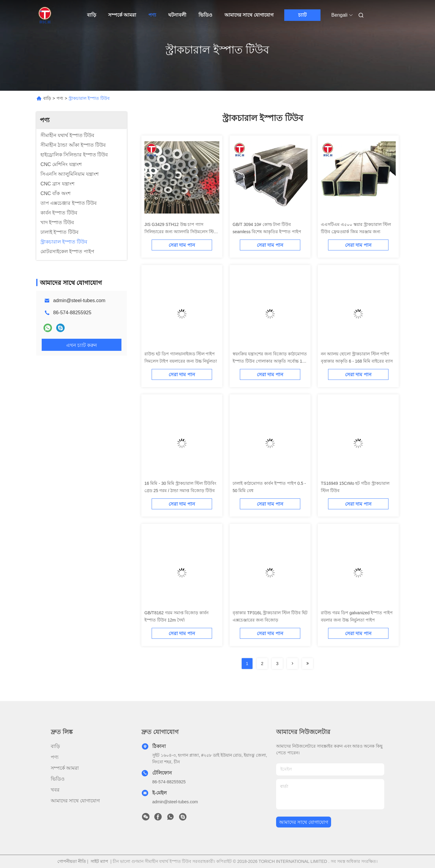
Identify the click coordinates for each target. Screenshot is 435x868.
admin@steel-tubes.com (79, 300)
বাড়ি (92, 15)
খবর (55, 790)
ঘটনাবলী (177, 15)
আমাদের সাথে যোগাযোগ (249, 15)
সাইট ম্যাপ (99, 861)
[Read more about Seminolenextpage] (292, 664)
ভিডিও (205, 15)
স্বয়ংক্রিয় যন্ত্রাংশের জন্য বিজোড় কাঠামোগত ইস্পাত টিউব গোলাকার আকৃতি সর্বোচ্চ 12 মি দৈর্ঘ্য (270, 361)
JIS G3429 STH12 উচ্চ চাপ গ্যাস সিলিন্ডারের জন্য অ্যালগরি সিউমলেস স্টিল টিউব (181, 232)
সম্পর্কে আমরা (122, 15)
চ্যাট (302, 15)
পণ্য (152, 15)
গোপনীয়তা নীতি (72, 861)
